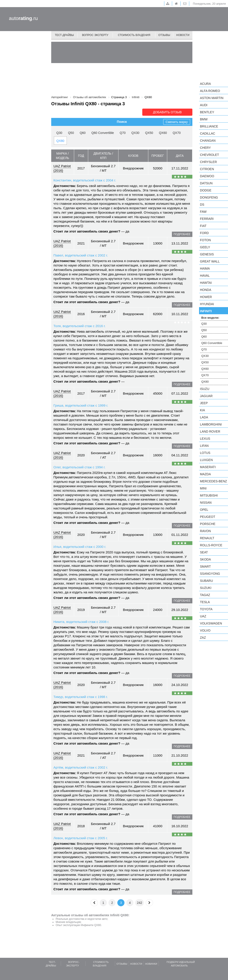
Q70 (123, 133)
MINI (203, 488)
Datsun (206, 183)
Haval (205, 276)
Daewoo (207, 176)
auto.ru (23, 18)
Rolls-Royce (211, 545)
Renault (207, 538)
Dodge (206, 190)
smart (205, 567)
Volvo (205, 630)
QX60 (163, 133)
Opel (204, 510)
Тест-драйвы (64, 35)
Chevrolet (210, 155)
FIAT (203, 226)
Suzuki (206, 588)
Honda (206, 290)
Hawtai (206, 283)
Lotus (205, 453)
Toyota (206, 609)
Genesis (207, 254)
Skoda (205, 559)
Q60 (83, 133)
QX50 (149, 133)
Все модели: (210, 318)
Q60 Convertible (103, 133)
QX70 (177, 133)
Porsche (208, 524)
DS (202, 205)
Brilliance (209, 126)
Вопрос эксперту (95, 35)
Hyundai (207, 304)
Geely (205, 247)
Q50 (71, 133)
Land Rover (210, 431)
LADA (204, 417)
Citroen (207, 169)
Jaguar (206, 396)
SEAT (204, 552)
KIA (203, 410)
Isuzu (205, 389)
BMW (204, 119)
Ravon (205, 531)
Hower (206, 297)
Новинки (151, 964)
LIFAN (204, 446)
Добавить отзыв (167, 112)
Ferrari (207, 219)
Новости (183, 35)
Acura (205, 84)
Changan (208, 141)
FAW (203, 212)
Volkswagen (211, 623)
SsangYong (210, 574)
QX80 (60, 141)
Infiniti (206, 311)
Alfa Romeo (210, 91)
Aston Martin (212, 98)
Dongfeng (209, 197)
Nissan (206, 503)
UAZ (203, 616)
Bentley (207, 112)
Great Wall (210, 261)
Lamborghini (211, 424)
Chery (205, 148)
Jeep (204, 403)
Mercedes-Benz (213, 481)
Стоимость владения (134, 35)
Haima (205, 268)
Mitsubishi (209, 495)
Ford (204, 233)
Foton (205, 240)
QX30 (135, 133)
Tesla (205, 602)
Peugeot (208, 517)
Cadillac (208, 133)
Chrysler (208, 162)
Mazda (205, 474)
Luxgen (206, 460)
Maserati (208, 467)
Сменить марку (177, 122)
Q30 (59, 133)
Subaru (206, 581)
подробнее (182, 234)
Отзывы (164, 35)
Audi (204, 105)
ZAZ (203, 638)
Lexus (205, 439)
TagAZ (205, 595)
